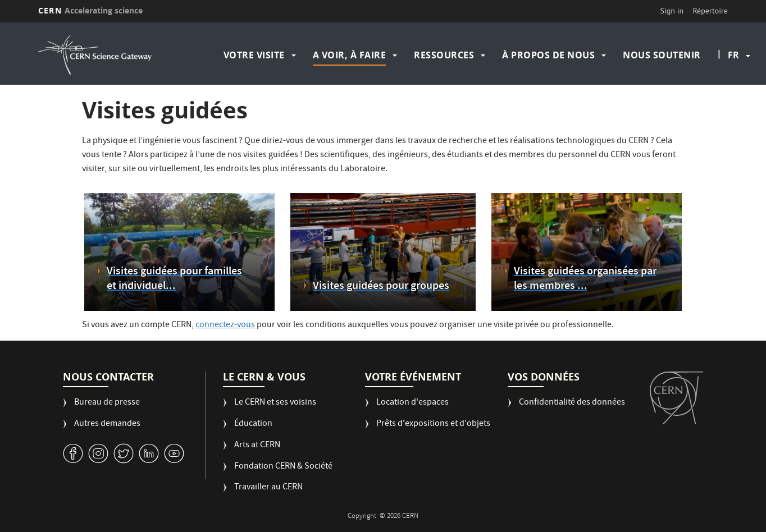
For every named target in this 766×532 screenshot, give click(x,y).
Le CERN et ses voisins (275, 403)
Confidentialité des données (572, 403)
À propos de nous (548, 55)
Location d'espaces (412, 403)
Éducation (253, 425)
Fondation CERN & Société (283, 467)
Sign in (672, 11)
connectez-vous (225, 325)
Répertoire (710, 11)
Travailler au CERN (268, 488)
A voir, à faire (350, 55)
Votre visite (254, 55)
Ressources (444, 55)
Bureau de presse (107, 403)
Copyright (363, 517)
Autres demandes (107, 425)
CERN (90, 10)
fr (733, 55)
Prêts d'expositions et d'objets (433, 425)
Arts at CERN (257, 446)
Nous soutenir (662, 55)
